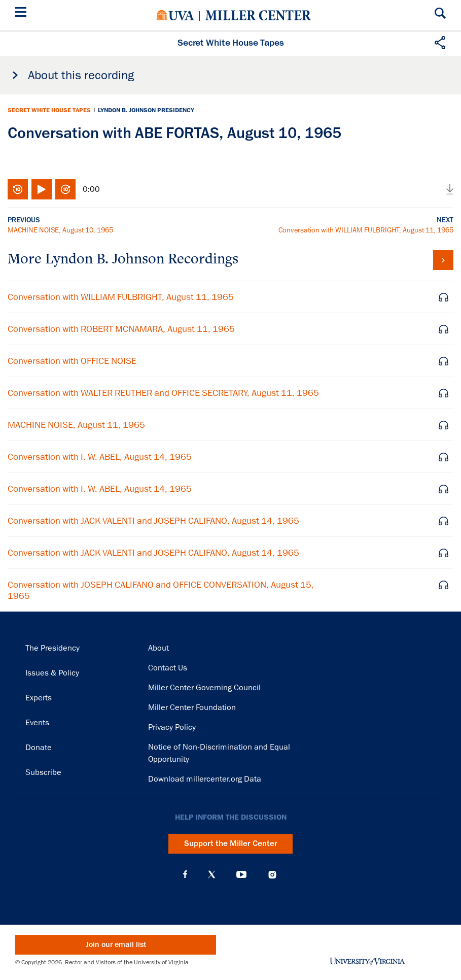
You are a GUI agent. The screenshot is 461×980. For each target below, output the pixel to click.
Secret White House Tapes (49, 110)
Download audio (450, 189)
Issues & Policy (52, 673)
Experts (39, 698)
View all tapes (443, 260)
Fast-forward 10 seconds (65, 189)
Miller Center (258, 15)
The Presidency (52, 648)
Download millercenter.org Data (205, 779)
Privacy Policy (172, 727)
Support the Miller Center (231, 843)
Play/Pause (42, 189)
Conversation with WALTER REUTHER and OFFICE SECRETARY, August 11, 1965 (163, 393)
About (158, 648)
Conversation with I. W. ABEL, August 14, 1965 (100, 457)
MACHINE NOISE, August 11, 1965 (76, 425)
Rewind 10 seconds (18, 189)
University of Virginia (175, 15)
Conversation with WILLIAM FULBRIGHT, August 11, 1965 (366, 230)
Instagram (272, 875)
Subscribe (43, 772)
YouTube (241, 874)
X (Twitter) (212, 874)
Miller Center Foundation (192, 707)
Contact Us (168, 668)
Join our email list (116, 945)
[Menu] (23, 13)
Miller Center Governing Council (204, 688)
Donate (39, 748)
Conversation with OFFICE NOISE (72, 361)
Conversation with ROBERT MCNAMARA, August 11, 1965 (121, 329)
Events (37, 723)
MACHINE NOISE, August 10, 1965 (60, 230)
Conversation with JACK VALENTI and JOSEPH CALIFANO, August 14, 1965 (153, 521)
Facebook (185, 874)
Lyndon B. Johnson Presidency (146, 110)
